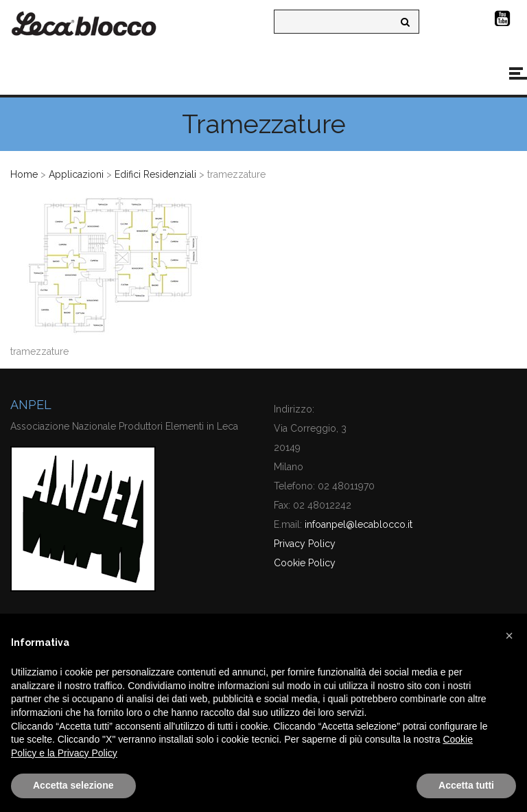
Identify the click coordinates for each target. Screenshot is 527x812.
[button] (509, 636)
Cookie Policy (305, 563)
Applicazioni (76, 174)
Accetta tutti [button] (466, 785)
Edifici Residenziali (155, 174)
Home (24, 174)
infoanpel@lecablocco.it (359, 524)
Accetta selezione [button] (73, 785)
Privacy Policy (305, 544)
